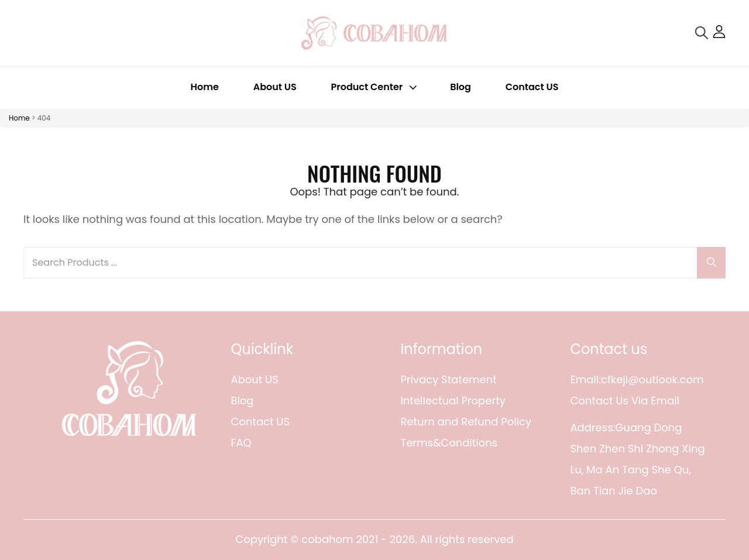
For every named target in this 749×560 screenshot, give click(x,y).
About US (275, 87)
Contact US (532, 87)
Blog (461, 87)
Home (205, 87)
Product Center (376, 87)
